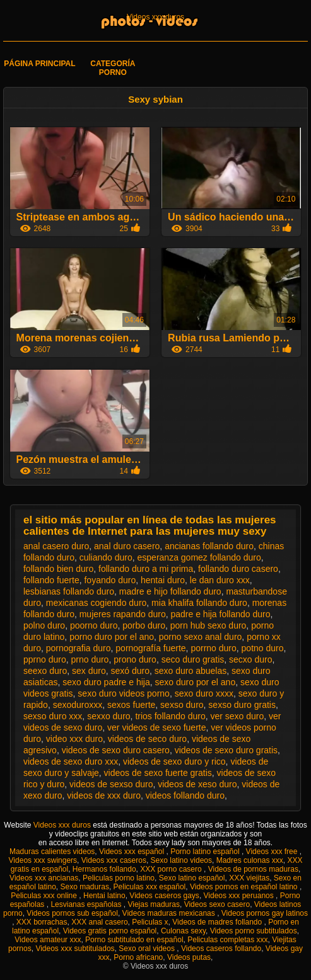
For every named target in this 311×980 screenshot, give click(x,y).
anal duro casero (127, 546)
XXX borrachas (42, 922)
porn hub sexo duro (208, 625)
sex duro (89, 671)
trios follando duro (170, 716)
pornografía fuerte (150, 648)
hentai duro (163, 580)
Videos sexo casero (217, 904)
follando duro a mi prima (146, 569)
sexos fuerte (131, 705)
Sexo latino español (192, 878)
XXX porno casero (172, 869)
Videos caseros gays (164, 896)
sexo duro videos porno (124, 693)
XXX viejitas (249, 878)
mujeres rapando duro (123, 614)
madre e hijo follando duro (170, 591)
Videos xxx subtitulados (75, 949)
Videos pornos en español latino (245, 887)
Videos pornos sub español (72, 913)
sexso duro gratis (242, 705)
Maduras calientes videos (52, 852)
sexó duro (130, 671)
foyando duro (110, 580)
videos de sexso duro (111, 784)
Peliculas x (150, 922)
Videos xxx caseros (114, 860)
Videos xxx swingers (43, 860)
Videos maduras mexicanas (170, 913)
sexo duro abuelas (191, 671)
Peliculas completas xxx (227, 940)
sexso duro (182, 705)
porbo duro (144, 625)
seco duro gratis (193, 659)
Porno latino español (206, 852)
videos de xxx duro (104, 795)
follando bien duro (58, 569)
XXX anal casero (99, 922)
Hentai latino (104, 896)
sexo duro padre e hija (106, 682)
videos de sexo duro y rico (174, 761)
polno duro (44, 625)
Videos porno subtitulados (254, 931)
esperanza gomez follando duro (199, 557)
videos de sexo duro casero (116, 750)
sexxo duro (109, 716)
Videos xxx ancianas (44, 878)
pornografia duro (79, 648)
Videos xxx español (133, 852)
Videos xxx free (273, 852)
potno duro (263, 648)
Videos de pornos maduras (253, 869)
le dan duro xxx (220, 580)
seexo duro (45, 671)
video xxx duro (74, 739)
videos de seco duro (147, 739)
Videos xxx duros (155, 17)
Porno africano (138, 957)
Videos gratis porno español (110, 931)
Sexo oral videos (148, 949)
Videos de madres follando (218, 922)
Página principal (39, 64)
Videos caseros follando (221, 949)
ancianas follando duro (209, 546)
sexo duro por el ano (196, 682)
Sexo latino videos (181, 860)
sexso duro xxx (53, 716)
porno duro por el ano (112, 637)
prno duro (90, 659)
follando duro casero (238, 569)
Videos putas (189, 957)
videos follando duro (185, 795)
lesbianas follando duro (69, 591)
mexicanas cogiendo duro (97, 603)
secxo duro (250, 659)
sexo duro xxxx (204, 693)
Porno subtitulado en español (134, 940)
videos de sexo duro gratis (226, 750)
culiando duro (106, 557)
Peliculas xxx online (45, 896)
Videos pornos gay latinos (265, 913)
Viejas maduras (154, 904)
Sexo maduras (85, 887)
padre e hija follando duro (220, 614)
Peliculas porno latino (119, 878)
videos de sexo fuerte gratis (158, 773)
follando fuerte (51, 580)
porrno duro (213, 648)
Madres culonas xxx (250, 860)
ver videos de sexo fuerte (156, 727)
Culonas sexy (183, 931)
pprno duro (45, 659)
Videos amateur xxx (48, 940)
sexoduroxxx (78, 705)
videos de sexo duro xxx (71, 761)
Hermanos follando (104, 869)
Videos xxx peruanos (240, 896)
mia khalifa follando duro (199, 603)
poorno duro (94, 625)
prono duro (135, 659)
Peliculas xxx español (150, 887)
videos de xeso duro (197, 784)
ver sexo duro (237, 716)
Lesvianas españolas (87, 904)
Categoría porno (113, 68)
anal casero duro (56, 546)
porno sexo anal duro (201, 637)
